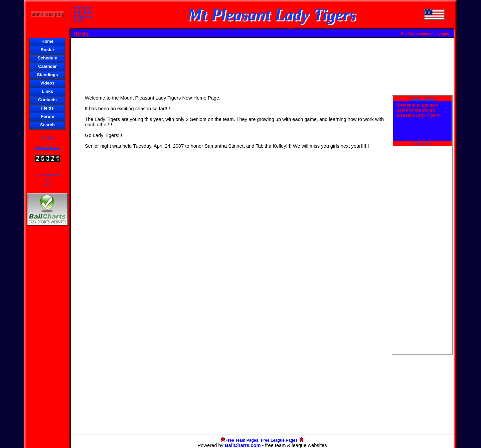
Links (47, 91)
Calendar (47, 66)
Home (47, 41)
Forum (47, 116)
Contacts (47, 100)
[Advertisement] (47, 342)
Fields (47, 108)
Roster (47, 50)
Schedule (47, 58)
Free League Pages (279, 440)
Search (47, 125)
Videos (47, 83)
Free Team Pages (242, 440)
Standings (48, 75)
